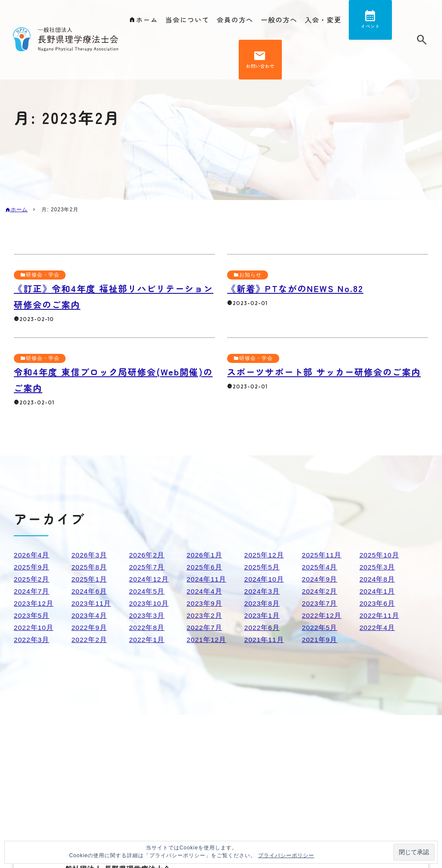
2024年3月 (262, 591)
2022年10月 (34, 628)
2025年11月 (322, 555)
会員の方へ (235, 20)
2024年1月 (378, 591)
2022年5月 (320, 628)
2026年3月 (89, 555)
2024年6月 (89, 591)
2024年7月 (32, 591)
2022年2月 (89, 640)
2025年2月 (32, 579)
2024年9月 (320, 579)
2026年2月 (147, 555)
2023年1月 (262, 615)
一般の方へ (279, 20)
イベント (370, 27)
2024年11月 (207, 579)
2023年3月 (147, 615)
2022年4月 (378, 628)
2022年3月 (32, 640)
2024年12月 (149, 579)
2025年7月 (147, 567)
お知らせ (250, 275)
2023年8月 (262, 603)
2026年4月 (32, 555)
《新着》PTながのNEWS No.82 (298, 288)
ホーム (147, 20)
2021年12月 (207, 640)
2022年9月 (89, 628)
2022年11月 (380, 615)
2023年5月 (32, 615)
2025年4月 (320, 567)
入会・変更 (323, 20)
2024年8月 (378, 579)
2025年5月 (262, 567)
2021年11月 (264, 640)
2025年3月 (378, 567)
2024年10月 (264, 579)
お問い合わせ (260, 69)
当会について (187, 20)
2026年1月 (205, 555)
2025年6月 (205, 567)
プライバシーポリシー (286, 855)
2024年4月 (205, 591)
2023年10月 (149, 603)
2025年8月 (89, 567)
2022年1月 (147, 640)
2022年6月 (262, 628)
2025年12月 (264, 555)
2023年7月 (320, 603)
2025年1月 (89, 579)
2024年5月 (147, 591)
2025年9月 (32, 567)
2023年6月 (378, 603)
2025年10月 (380, 555)
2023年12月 (34, 603)
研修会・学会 (43, 275)
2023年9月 (205, 603)
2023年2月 (205, 615)
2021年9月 (320, 640)
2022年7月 (205, 628)
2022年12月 (322, 615)
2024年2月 (320, 591)
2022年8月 (147, 628)
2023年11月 (91, 603)
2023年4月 (89, 615)
